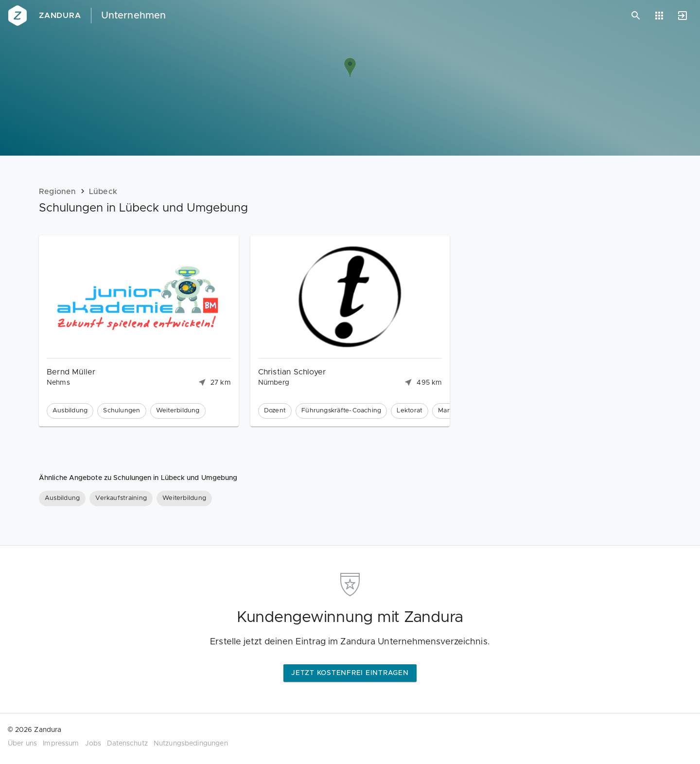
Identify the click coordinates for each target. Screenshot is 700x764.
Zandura (60, 16)
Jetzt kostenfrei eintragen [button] (350, 673)
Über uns (22, 744)
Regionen (58, 192)
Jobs (93, 744)
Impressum (61, 744)
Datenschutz (127, 744)
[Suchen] (636, 16)
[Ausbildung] (62, 498)
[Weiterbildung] (184, 498)
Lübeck (103, 192)
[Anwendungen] (659, 16)
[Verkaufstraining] (121, 498)
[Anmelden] (682, 16)
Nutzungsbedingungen (191, 744)
